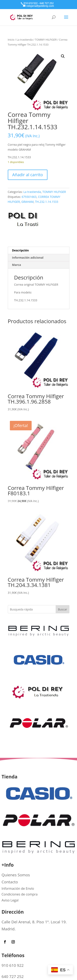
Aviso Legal (10, 900)
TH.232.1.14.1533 (47, 202)
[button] (63, 56)
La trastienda (25, 40)
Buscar (63, 609)
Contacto (10, 882)
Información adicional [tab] (28, 258)
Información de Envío (18, 888)
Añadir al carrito (28, 175)
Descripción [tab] (21, 250)
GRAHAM (27, 202)
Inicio (11, 40)
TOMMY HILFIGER (46, 40)
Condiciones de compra (20, 894)
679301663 (29, 197)
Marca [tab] (17, 265)
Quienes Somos (16, 875)
